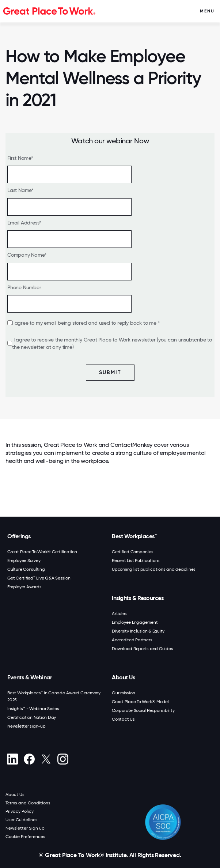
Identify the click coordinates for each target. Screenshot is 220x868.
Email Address (23, 223)
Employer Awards (24, 587)
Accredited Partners (132, 640)
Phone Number (24, 287)
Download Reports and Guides (142, 649)
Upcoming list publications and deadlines (154, 569)
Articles (119, 614)
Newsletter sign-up (26, 726)
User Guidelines (22, 820)
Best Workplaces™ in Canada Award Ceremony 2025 (54, 696)
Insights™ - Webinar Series (33, 709)
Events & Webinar (30, 677)
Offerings (19, 536)
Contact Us (123, 719)
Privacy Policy (20, 811)
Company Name (26, 255)
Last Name (19, 190)
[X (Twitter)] (46, 759)
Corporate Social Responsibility (143, 710)
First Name (19, 158)
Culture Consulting (26, 569)
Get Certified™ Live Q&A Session (39, 578)
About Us (123, 677)
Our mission (123, 693)
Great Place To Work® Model (140, 702)
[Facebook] (29, 759)
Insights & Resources (138, 598)
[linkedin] (12, 759)
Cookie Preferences (25, 837)
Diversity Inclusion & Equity (138, 631)
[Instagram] (63, 759)
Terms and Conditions (28, 803)
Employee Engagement (135, 622)
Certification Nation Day (32, 717)
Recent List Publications (136, 561)
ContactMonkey (131, 445)
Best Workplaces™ (134, 536)
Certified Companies (132, 552)
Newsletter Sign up (25, 828)
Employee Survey (24, 561)
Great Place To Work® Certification (42, 552)
